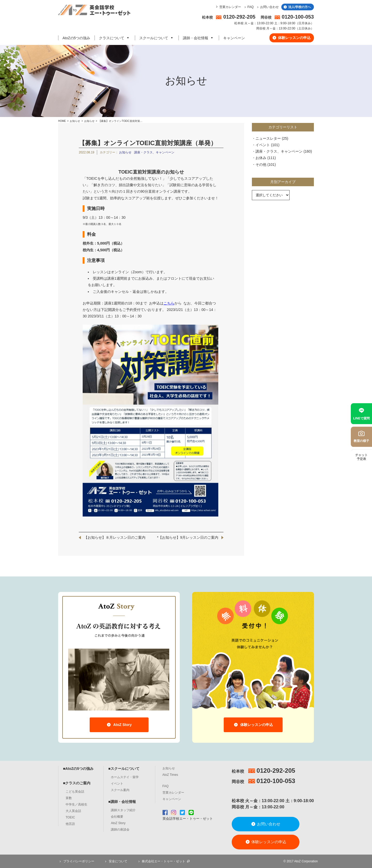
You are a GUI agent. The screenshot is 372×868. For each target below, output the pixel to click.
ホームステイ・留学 (125, 777)
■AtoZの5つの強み (78, 769)
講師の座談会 (120, 830)
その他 (261, 165)
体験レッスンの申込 (291, 38)
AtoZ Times (170, 775)
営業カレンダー (230, 7)
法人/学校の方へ (297, 7)
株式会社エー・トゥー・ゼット (164, 861)
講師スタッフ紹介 (123, 810)
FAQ (248, 7)
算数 (69, 798)
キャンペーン (234, 38)
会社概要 (117, 817)
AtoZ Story (119, 725)
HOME (62, 121)
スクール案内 (120, 790)
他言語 (70, 824)
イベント (263, 145)
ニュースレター (268, 138)
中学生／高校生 (76, 804)
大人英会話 (73, 811)
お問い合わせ (267, 7)
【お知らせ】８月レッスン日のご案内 (115, 537)
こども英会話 (75, 792)
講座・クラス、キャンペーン (154, 152)
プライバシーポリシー (76, 861)
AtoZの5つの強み (76, 38)
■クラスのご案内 (77, 783)
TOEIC (70, 817)
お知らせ (75, 121)
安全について (115, 861)
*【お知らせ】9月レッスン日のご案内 (188, 537)
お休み (261, 158)
